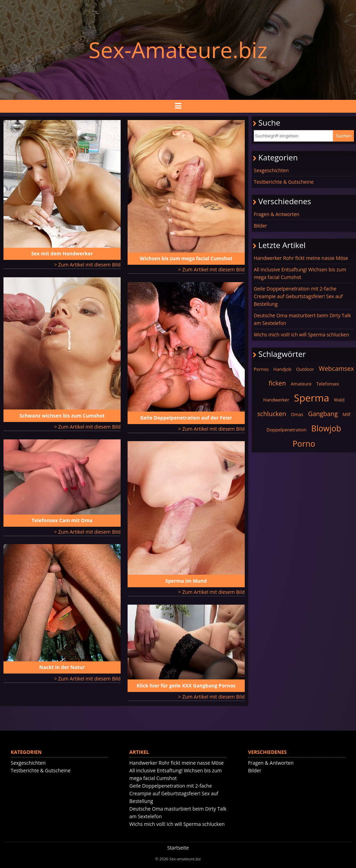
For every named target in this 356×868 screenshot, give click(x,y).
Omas (297, 414)
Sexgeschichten (271, 170)
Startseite (178, 848)
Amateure (301, 384)
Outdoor (305, 369)
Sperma (312, 398)
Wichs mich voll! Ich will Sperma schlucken (301, 335)
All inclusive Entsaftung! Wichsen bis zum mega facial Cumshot (300, 273)
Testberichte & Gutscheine (284, 182)
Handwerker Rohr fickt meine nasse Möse (301, 258)
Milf (346, 414)
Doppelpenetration (287, 430)
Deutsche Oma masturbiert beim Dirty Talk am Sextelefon (302, 319)
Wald (339, 400)
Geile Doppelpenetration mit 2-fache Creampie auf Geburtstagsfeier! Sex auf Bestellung (298, 296)
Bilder (260, 226)
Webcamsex (336, 368)
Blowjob (326, 428)
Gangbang (323, 414)
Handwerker (276, 400)
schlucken (272, 414)
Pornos (261, 369)
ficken (277, 383)
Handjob (282, 369)
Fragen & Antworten (277, 214)
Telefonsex (328, 384)
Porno (304, 444)
